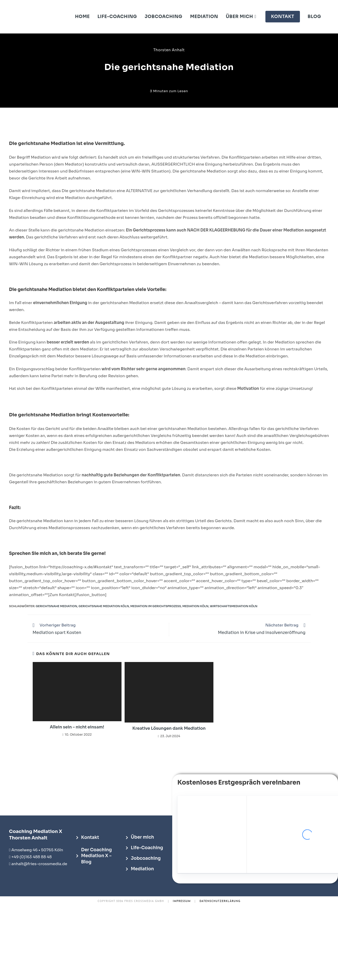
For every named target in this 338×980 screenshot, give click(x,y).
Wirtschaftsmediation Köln (234, 606)
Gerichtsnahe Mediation (57, 606)
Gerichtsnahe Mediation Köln (104, 606)
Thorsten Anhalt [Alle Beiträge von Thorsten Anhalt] (169, 50)
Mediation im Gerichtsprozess (156, 606)
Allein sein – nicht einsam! (77, 727)
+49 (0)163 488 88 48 (32, 857)
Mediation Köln (195, 606)
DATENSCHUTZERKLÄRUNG (220, 901)
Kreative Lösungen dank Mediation (169, 728)
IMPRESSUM (182, 901)
